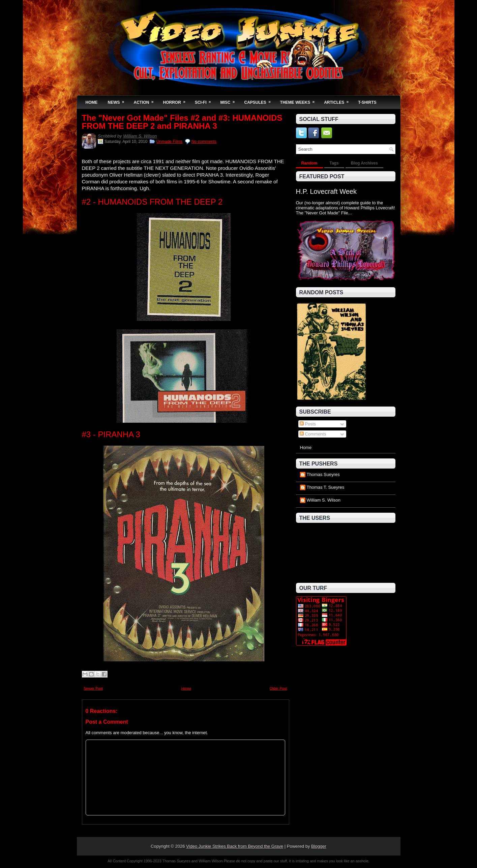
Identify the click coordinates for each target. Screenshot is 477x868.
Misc (230, 100)
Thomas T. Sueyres (326, 487)
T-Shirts (367, 102)
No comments (204, 142)
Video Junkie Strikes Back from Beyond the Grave (235, 846)
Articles (338, 100)
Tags (334, 163)
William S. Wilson (140, 136)
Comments (313, 434)
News (118, 100)
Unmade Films (169, 142)
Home (92, 102)
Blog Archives (364, 163)
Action (146, 100)
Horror (176, 100)
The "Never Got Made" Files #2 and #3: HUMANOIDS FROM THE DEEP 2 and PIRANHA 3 (182, 122)
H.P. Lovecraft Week (326, 191)
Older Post (278, 688)
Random (309, 163)
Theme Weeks (300, 100)
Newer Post (94, 688)
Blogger (319, 846)
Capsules (260, 100)
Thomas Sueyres (323, 474)
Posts (308, 424)
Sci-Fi (205, 100)
